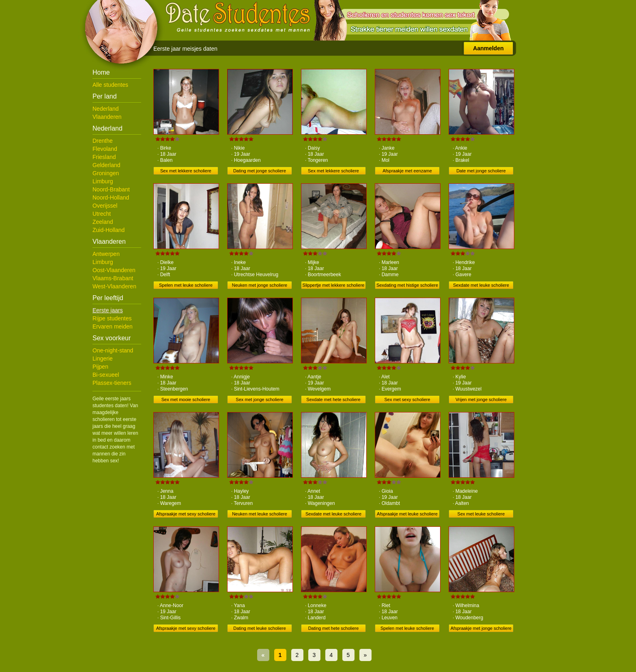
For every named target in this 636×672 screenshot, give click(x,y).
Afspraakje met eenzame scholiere (407, 172)
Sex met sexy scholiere (407, 399)
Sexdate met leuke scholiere (481, 285)
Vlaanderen (107, 117)
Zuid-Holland (109, 230)
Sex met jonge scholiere (259, 399)
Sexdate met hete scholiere (333, 399)
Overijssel (105, 206)
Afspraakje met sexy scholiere (186, 514)
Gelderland (106, 165)
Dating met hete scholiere (334, 628)
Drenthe (103, 141)
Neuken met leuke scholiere (260, 514)
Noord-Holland (111, 198)
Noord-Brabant (111, 189)
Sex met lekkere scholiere (186, 171)
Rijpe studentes (112, 318)
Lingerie (103, 359)
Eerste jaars (108, 310)
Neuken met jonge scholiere (260, 285)
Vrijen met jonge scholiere (481, 399)
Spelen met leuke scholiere (186, 285)
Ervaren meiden (113, 326)
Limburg (103, 181)
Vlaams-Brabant (113, 278)
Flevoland (105, 149)
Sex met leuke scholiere (481, 514)
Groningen (106, 173)
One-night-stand (113, 350)
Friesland (104, 157)
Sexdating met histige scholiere (407, 285)
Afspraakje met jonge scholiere (481, 628)
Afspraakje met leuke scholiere (407, 514)
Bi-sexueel (106, 375)
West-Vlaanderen (114, 286)
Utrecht (102, 214)
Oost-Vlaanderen (114, 270)
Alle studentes (110, 85)
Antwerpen (106, 254)
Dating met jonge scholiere (260, 171)
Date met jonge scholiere (481, 171)
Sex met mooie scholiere (186, 399)
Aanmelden (488, 48)
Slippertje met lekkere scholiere (334, 285)
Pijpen (100, 367)
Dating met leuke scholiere (260, 628)
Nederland (106, 109)
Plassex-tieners (112, 383)
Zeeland (103, 222)
